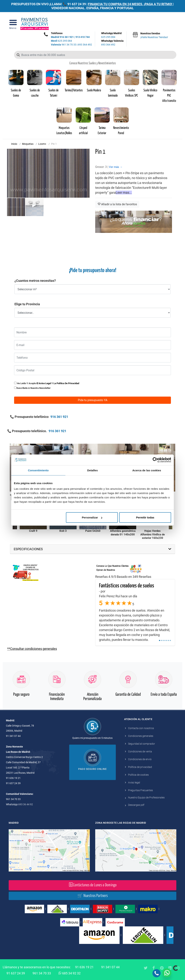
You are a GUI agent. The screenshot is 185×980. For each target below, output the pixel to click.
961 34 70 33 (64, 45)
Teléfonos (57, 33)
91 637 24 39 (77, 4)
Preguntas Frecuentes (140, 790)
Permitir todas (145, 517)
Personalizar (92, 517)
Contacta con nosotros (141, 728)
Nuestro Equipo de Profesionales (146, 798)
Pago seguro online (92, 769)
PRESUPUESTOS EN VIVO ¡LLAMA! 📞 (39, 4)
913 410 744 (83, 37)
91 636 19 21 (84, 967)
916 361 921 (67, 37)
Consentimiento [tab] (38, 470)
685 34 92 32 (70, 973)
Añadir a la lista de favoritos (117, 204)
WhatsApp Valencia (112, 43)
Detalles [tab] (92, 470)
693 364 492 (85, 45)
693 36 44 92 (26, 804)
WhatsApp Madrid (112, 35)
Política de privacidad (140, 767)
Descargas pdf (136, 805)
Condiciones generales (141, 736)
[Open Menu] (13, 24)
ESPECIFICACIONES (28, 549)
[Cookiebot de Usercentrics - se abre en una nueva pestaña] (155, 460)
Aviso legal (134, 783)
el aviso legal (44, 383)
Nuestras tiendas (154, 36)
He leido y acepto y (47, 383)
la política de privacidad (66, 383)
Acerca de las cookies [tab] (147, 470)
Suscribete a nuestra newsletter (34, 388)
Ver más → (116, 167)
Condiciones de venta (140, 751)
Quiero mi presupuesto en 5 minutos (92, 738)
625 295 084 (61, 41)
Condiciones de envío (140, 759)
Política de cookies (138, 775)
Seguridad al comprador (142, 744)
